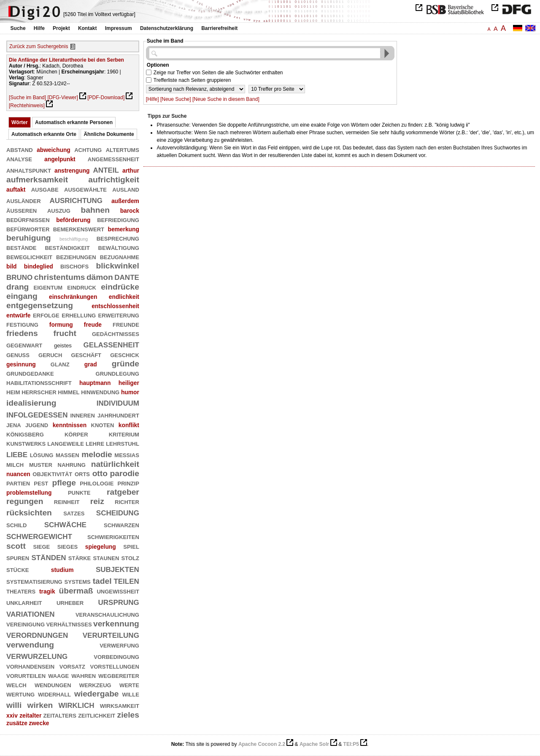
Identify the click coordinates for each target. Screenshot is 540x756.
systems (78, 581)
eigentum (48, 287)
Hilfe (39, 28)
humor (130, 392)
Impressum (119, 28)
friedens (22, 333)
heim (13, 392)
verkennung (116, 624)
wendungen (53, 684)
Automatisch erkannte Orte (44, 134)
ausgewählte (85, 189)
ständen (49, 557)
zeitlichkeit (97, 715)
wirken (40, 705)
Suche (18, 28)
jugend (37, 424)
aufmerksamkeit (37, 180)
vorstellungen (115, 666)
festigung (22, 324)
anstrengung (72, 171)
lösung (42, 454)
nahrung (72, 464)
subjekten (117, 568)
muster (41, 464)
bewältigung (119, 247)
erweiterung (119, 315)
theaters (21, 591)
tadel (102, 581)
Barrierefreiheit (219, 28)
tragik (47, 591)
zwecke (39, 723)
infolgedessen (37, 414)
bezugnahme (120, 256)
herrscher (39, 392)
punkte (79, 492)
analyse (19, 159)
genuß (18, 354)
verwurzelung (37, 655)
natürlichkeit (115, 464)
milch (15, 464)
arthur (131, 171)
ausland (126, 189)
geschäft (86, 354)
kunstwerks (26, 443)
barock (130, 211)
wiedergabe (97, 694)
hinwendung (100, 392)
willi (14, 705)
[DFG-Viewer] (62, 98)
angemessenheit (113, 159)
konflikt (129, 425)
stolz (130, 557)
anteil (106, 169)
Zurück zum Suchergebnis (39, 46)
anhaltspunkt (29, 170)
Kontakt (88, 28)
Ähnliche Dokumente (109, 134)
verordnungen (37, 634)
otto (100, 473)
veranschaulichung (107, 614)
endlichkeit (124, 297)
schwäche (65, 524)
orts (82, 473)
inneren (82, 415)
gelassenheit (111, 344)
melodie (97, 454)
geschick (125, 354)
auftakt (16, 190)
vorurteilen (26, 675)
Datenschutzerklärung (167, 28)
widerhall (54, 694)
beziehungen (76, 256)
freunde (126, 324)
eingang (22, 296)
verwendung (30, 645)
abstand (20, 149)
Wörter (20, 122)
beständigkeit (67, 247)
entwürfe (19, 315)
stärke (80, 557)
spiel (131, 546)
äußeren (22, 210)
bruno (19, 276)
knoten (103, 424)
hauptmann (95, 383)
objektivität (52, 473)
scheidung (118, 512)
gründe (126, 364)
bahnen (95, 210)
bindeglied (39, 266)
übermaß (76, 591)
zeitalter (30, 715)
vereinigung (26, 624)
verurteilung (111, 634)
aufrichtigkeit (114, 180)
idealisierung (31, 403)
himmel (69, 392)
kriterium (124, 434)
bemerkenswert (79, 229)
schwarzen (121, 524)
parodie (125, 473)
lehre (95, 443)
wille (130, 694)
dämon (100, 277)
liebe (17, 454)
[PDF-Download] (106, 98)
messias (127, 454)
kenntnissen (70, 425)
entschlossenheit (115, 306)
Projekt (61, 28)
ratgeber (123, 492)
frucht (65, 333)
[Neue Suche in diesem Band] (226, 99)
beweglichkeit (29, 256)
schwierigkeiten (113, 536)
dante (127, 276)
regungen (25, 501)
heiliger (129, 383)
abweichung (54, 150)
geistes (63, 345)
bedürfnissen (28, 219)
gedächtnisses (116, 333)
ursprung (119, 601)
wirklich (77, 704)
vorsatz (72, 666)
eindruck (82, 287)
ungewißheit (118, 591)
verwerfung (119, 645)
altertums (123, 149)
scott (16, 546)
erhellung (79, 315)
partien (18, 483)
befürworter (28, 229)
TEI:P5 (351, 744)
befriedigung (118, 219)
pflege (64, 483)
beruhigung (29, 238)
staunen (106, 557)
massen (67, 454)
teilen (126, 580)
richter (127, 501)
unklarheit (24, 602)
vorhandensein (30, 666)
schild (16, 524)
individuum (118, 402)
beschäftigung (74, 239)
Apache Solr (314, 744)
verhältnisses (69, 624)
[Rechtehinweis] (27, 106)
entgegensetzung (40, 305)
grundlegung (117, 373)
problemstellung (29, 493)
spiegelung (101, 547)
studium (62, 570)
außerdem (125, 201)
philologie (97, 483)
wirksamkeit (120, 705)
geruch (50, 354)
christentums (60, 277)
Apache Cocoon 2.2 (262, 744)
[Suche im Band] (27, 98)
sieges (67, 546)
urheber (70, 602)
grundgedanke (30, 373)
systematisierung (34, 581)
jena (14, 424)
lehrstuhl (123, 443)
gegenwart (24, 345)
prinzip (128, 483)
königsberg (25, 434)
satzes (74, 513)
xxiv (12, 715)
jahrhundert (118, 415)
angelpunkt (60, 159)
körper (76, 434)
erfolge (46, 315)
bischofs (74, 266)
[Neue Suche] (176, 99)
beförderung (73, 220)
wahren (84, 675)
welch (16, 684)
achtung (88, 149)
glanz (60, 364)
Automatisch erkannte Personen (74, 122)
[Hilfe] (153, 99)
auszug (59, 210)
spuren (18, 557)
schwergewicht (39, 535)
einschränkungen (73, 297)
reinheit (67, 501)
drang (18, 287)
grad (91, 364)
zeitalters (60, 715)
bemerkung (123, 229)
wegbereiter (119, 675)
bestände (22, 247)
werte (129, 684)
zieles (128, 715)
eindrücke (120, 287)
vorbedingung (116, 656)
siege (41, 546)
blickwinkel (117, 266)
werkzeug (95, 684)
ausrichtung (76, 199)
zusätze (17, 723)
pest (41, 483)
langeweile (66, 443)
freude (93, 325)
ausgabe (45, 189)
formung (61, 325)
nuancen (18, 474)
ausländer (24, 200)
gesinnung (21, 364)
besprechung (118, 238)
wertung (20, 694)
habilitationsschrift (39, 382)
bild (12, 266)
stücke (18, 569)
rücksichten (29, 513)
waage (58, 675)
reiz (97, 501)
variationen (31, 613)
